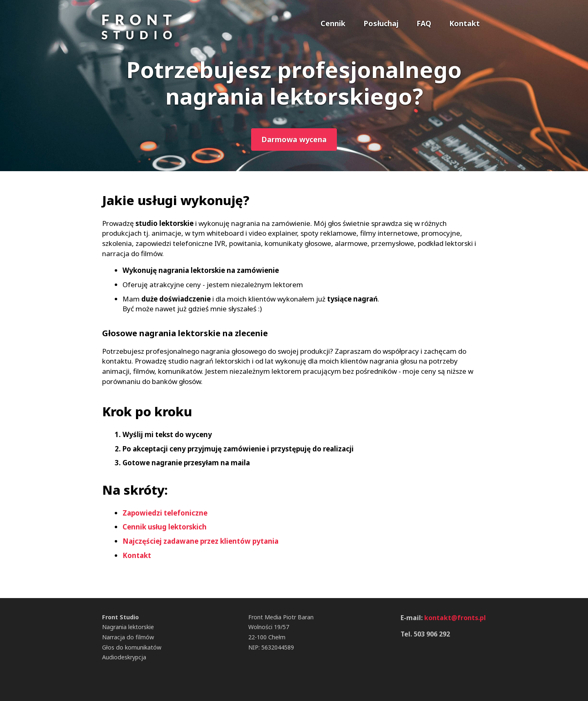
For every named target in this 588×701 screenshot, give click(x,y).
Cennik (333, 23)
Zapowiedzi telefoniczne (165, 513)
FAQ (424, 23)
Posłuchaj (381, 23)
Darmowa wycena (294, 139)
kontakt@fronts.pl (455, 618)
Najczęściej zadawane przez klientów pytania (200, 541)
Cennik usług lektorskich (165, 527)
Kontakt (464, 23)
